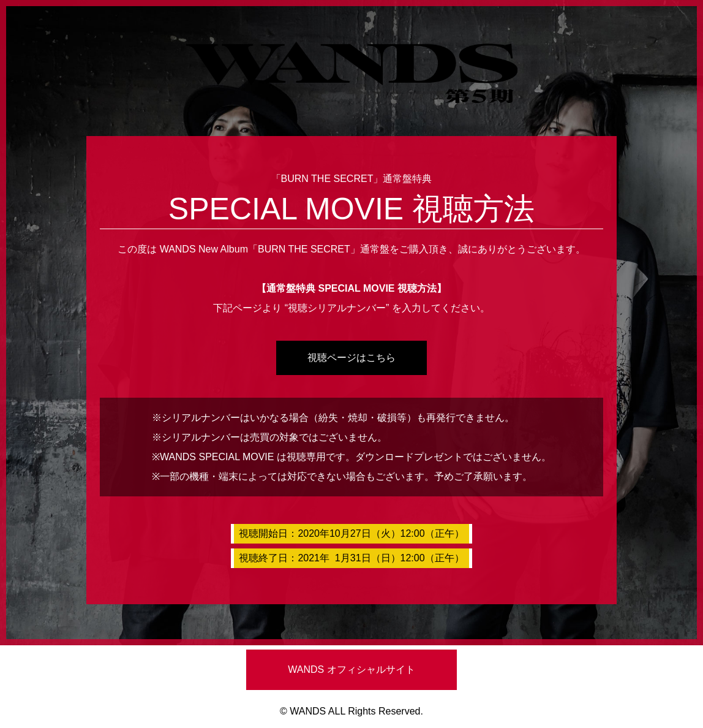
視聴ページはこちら (351, 358)
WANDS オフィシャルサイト (351, 669)
